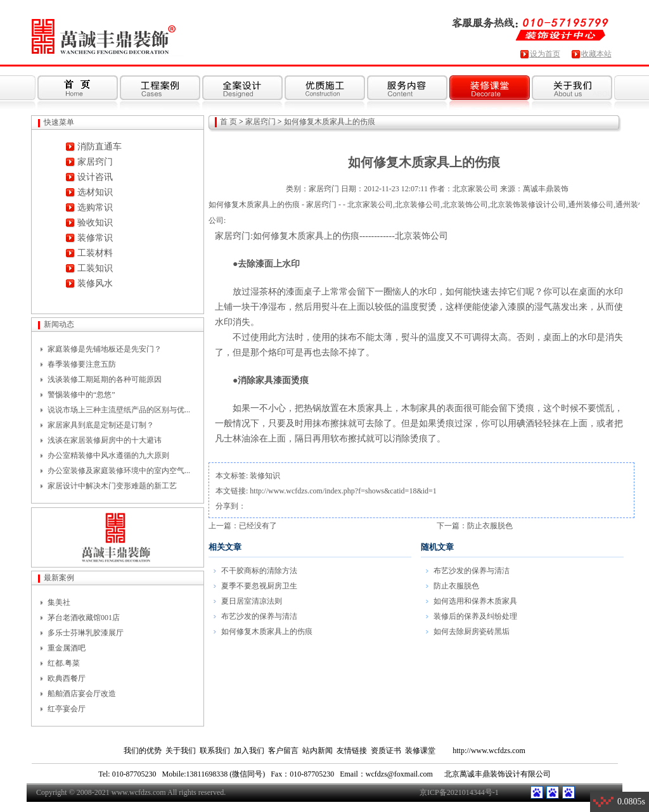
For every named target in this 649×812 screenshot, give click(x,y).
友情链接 (352, 751)
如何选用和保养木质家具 (475, 601)
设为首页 (545, 54)
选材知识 (95, 192)
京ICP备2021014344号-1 (459, 792)
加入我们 (249, 751)
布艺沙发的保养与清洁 (259, 616)
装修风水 (95, 283)
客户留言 (283, 751)
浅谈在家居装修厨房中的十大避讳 (105, 440)
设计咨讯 (95, 177)
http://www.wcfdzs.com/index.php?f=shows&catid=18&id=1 (343, 491)
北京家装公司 (475, 189)
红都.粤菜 (64, 663)
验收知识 (95, 223)
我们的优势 (143, 751)
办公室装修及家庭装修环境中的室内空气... (119, 471)
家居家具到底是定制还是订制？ (101, 425)
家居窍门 (95, 162)
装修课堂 (420, 751)
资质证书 (386, 751)
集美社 (59, 602)
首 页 (228, 122)
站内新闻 (318, 751)
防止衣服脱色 (490, 526)
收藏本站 (596, 54)
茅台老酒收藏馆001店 (84, 618)
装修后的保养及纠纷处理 (475, 616)
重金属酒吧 (67, 648)
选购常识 (95, 207)
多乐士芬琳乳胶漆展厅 (86, 633)
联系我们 (215, 751)
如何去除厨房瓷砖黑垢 (472, 631)
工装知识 (95, 268)
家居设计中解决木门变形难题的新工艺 (112, 486)
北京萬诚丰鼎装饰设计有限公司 (498, 774)
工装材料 (95, 253)
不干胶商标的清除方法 (259, 571)
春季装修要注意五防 (82, 364)
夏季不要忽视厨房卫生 (259, 586)
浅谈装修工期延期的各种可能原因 (105, 379)
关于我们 (181, 751)
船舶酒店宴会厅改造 (82, 694)
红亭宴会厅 (67, 709)
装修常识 (95, 238)
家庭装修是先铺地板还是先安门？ (105, 349)
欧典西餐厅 (67, 678)
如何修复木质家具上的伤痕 (330, 122)
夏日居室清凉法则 (252, 601)
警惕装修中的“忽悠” (81, 395)
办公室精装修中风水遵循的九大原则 (108, 455)
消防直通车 (100, 147)
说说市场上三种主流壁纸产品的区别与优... (119, 410)
